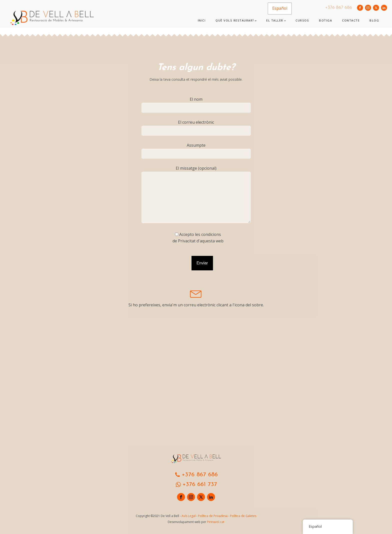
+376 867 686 (339, 8)
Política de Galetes (243, 516)
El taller (275, 20)
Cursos (302, 20)
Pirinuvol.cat (216, 522)
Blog (374, 20)
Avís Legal (188, 516)
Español (280, 8)
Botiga (325, 20)
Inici (202, 20)
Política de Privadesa (213, 516)
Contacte (351, 20)
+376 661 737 (200, 485)
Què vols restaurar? (235, 20)
